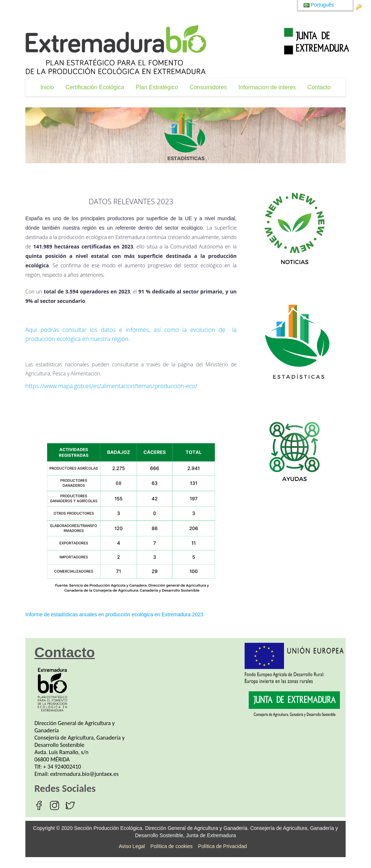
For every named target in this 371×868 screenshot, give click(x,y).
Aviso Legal (132, 846)
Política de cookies (172, 846)
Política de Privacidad (223, 846)
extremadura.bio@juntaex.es (85, 774)
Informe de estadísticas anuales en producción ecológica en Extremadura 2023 (114, 614)
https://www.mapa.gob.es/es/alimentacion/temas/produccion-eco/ (111, 386)
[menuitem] (47, 87)
